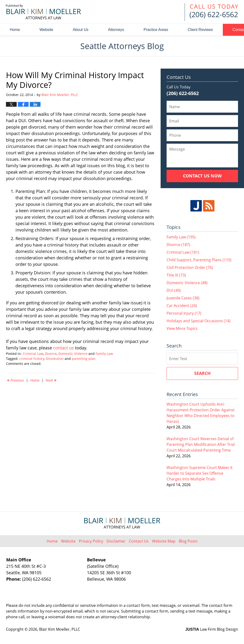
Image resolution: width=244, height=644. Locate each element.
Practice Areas (156, 30)
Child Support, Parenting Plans (199, 260)
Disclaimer (116, 541)
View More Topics (182, 328)
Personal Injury (184, 313)
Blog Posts (188, 541)
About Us (81, 30)
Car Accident (182, 306)
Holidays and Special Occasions (198, 321)
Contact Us (139, 541)
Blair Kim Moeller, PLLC (60, 629)
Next (51, 380)
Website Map (164, 541)
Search (202, 373)
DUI (174, 290)
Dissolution (55, 359)
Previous (16, 380)
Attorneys (116, 30)
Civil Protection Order (190, 267)
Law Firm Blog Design (212, 629)
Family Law (104, 354)
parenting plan (84, 359)
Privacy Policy (91, 541)
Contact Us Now (202, 176)
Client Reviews (200, 30)
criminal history (32, 359)
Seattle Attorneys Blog (43, 12)
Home (15, 30)
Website (46, 30)
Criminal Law (33, 354)
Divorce (51, 354)
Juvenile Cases (183, 298)
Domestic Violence (73, 354)
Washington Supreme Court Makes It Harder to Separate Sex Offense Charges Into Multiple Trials (200, 473)
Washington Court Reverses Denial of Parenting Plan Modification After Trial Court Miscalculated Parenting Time (201, 444)
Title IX (176, 275)
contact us (64, 348)
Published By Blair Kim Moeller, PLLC (211, 12)
